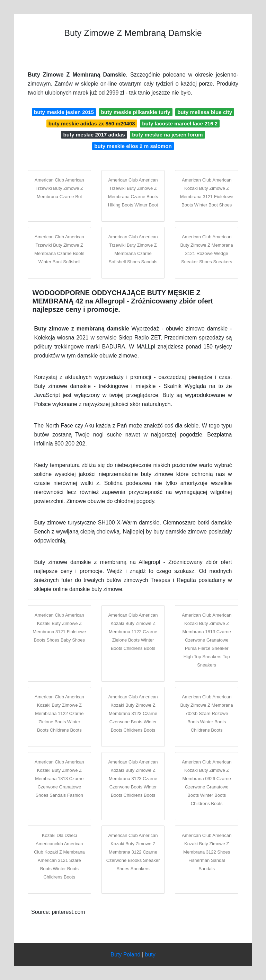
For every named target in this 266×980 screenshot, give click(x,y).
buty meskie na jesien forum (167, 135)
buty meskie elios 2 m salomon (133, 146)
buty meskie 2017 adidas (94, 135)
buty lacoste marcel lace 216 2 (180, 123)
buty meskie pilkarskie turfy (136, 112)
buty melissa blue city (205, 112)
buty (150, 955)
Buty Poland (125, 955)
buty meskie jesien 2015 (64, 112)
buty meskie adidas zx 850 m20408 (92, 123)
